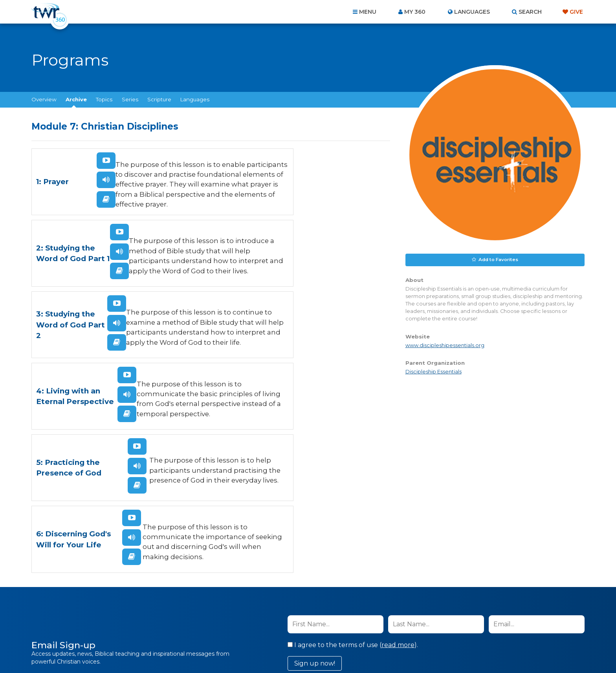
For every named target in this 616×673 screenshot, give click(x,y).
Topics (104, 99)
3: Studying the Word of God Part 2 (53, 269)
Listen (75, 187)
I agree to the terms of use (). (353, 456)
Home (165, 631)
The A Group (365, 649)
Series (130, 99)
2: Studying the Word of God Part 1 (235, 188)
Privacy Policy (443, 496)
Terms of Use (482, 496)
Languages (195, 99)
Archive (76, 99)
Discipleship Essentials (434, 371)
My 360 (415, 12)
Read (75, 206)
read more (398, 456)
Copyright (397, 631)
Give (576, 12)
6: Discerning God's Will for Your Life (238, 343)
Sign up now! (315, 475)
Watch (75, 168)
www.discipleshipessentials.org (445, 345)
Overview (44, 99)
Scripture (159, 99)
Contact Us (241, 631)
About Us (199, 631)
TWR (313, 649)
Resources (442, 631)
